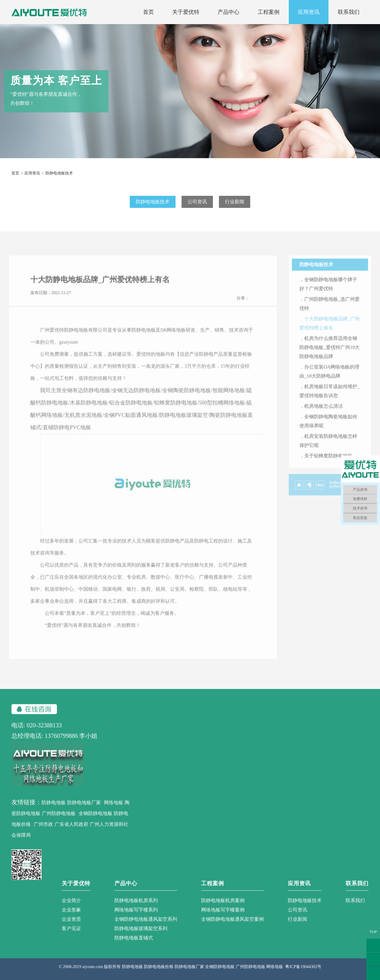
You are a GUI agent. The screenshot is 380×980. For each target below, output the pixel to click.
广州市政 (43, 831)
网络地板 (114, 810)
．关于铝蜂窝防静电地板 (333, 463)
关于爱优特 (186, 12)
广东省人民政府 (71, 831)
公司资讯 (197, 202)
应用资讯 (309, 12)
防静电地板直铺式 (134, 945)
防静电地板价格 (159, 974)
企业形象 (71, 917)
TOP (373, 932)
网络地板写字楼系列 (136, 917)
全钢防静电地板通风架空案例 (232, 926)
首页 (148, 12)
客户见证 (71, 936)
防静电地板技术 (153, 202)
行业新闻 (235, 202)
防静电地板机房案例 (223, 908)
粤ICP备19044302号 (303, 974)
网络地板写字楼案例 (223, 917)
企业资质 (71, 926)
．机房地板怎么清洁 (328, 413)
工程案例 (269, 12)
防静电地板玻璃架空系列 (141, 936)
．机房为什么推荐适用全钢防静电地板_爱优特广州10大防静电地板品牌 (337, 354)
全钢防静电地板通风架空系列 (146, 926)
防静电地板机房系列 (136, 908)
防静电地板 (54, 810)
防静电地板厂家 (84, 810)
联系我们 (349, 12)
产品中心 (229, 12)
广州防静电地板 (59, 820)
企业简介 (71, 908)
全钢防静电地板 (95, 820)
